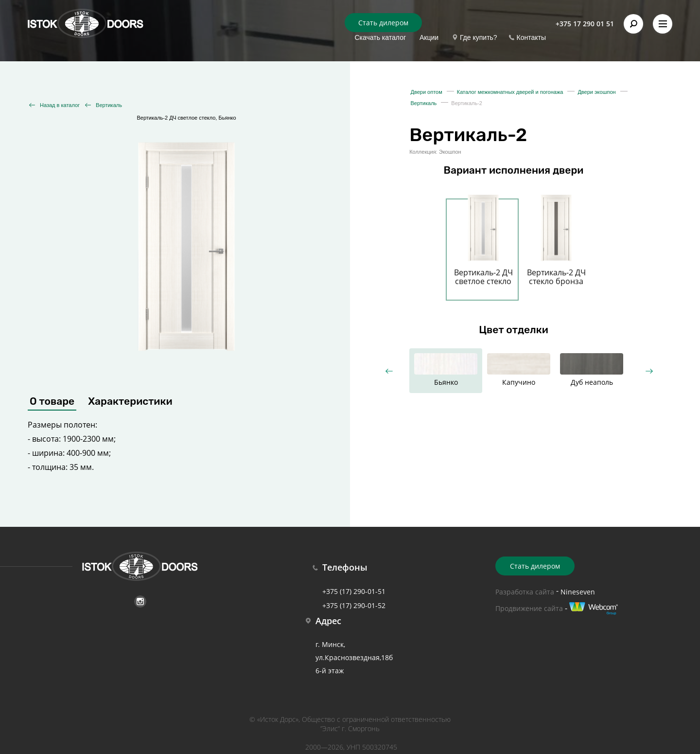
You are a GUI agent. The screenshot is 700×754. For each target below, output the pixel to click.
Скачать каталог (380, 37)
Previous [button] (389, 371)
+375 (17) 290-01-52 (354, 605)
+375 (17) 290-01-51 (354, 591)
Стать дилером (383, 23)
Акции (429, 37)
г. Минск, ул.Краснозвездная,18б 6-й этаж (354, 657)
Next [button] (649, 371)
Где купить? (479, 37)
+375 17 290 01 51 (585, 24)
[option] (483, 244)
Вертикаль (109, 105)
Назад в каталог (60, 105)
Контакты (531, 37)
